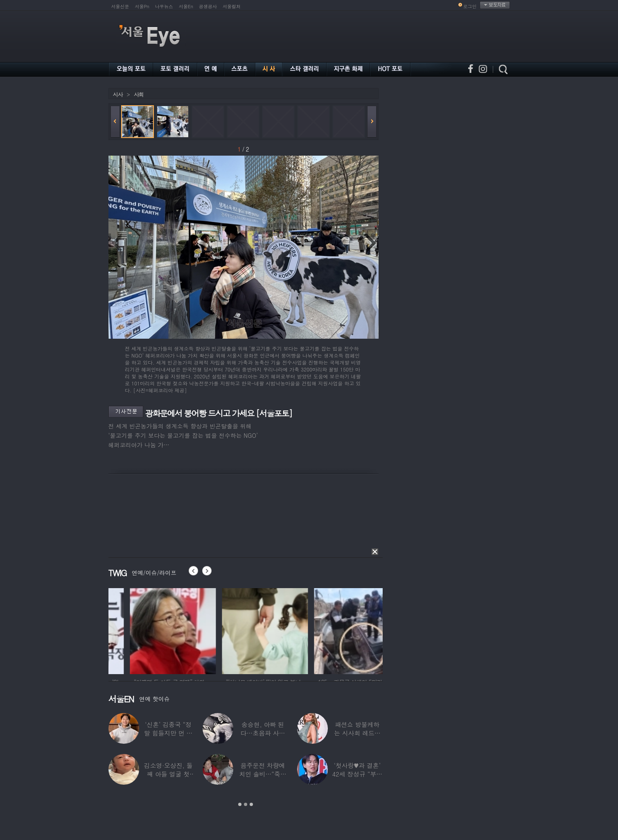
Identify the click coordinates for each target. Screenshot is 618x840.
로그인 (470, 6)
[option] (137, 630)
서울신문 (120, 6)
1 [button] (240, 804)
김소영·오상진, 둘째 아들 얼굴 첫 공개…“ (168, 774)
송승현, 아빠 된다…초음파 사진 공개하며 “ (263, 733)
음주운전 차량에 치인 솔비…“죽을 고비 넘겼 (263, 774)
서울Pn (142, 6)
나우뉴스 (164, 6)
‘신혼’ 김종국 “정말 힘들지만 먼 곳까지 (168, 733)
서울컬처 (232, 6)
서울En (186, 6)
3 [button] (251, 804)
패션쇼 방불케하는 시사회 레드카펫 (357, 733)
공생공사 (208, 6)
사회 (139, 94)
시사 (118, 94)
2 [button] (246, 804)
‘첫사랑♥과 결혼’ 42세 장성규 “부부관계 (357, 774)
